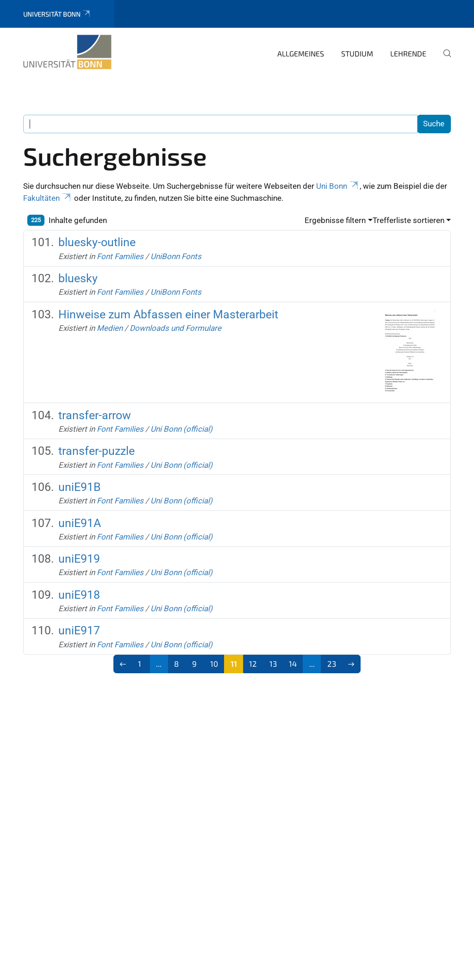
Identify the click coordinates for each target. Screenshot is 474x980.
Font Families (120, 256)
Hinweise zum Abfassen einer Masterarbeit (168, 314)
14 (293, 664)
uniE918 (79, 595)
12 (253, 664)
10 (214, 664)
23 (332, 664)
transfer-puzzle (97, 451)
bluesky (78, 278)
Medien (110, 328)
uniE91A (80, 523)
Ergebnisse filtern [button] (335, 220)
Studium (357, 53)
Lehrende (408, 53)
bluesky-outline (97, 242)
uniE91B (80, 487)
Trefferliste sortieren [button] (409, 220)
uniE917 (79, 630)
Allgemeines (301, 53)
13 (273, 664)
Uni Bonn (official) (181, 429)
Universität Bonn (57, 14)
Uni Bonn (338, 186)
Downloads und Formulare (175, 328)
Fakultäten (48, 198)
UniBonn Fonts (176, 256)
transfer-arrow (95, 415)
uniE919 (79, 559)
